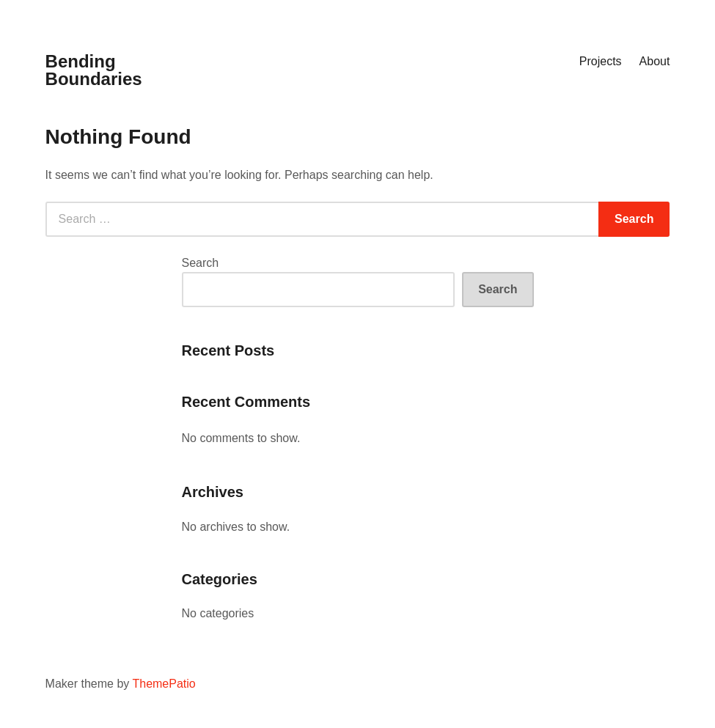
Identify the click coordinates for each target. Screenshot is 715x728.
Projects (601, 61)
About (655, 61)
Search (201, 263)
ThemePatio (164, 684)
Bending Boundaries (94, 70)
